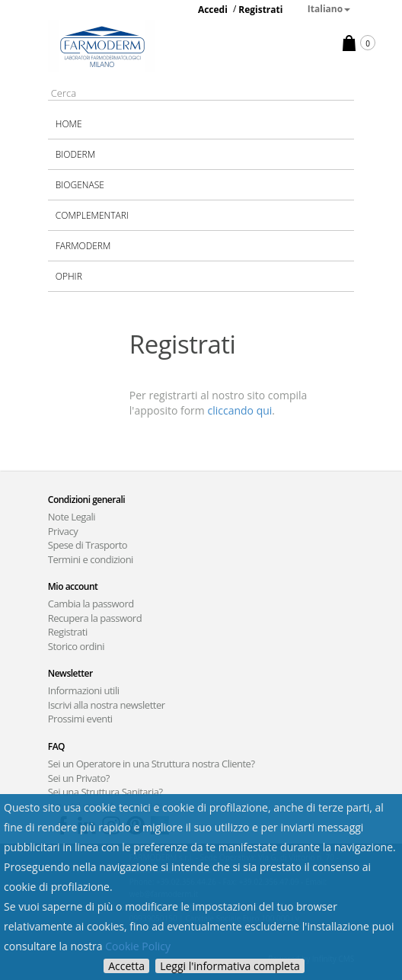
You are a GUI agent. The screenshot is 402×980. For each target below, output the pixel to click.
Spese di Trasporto (88, 545)
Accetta (126, 966)
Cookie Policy (138, 946)
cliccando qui (239, 410)
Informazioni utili (84, 690)
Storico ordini (76, 646)
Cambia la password (91, 604)
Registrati (260, 10)
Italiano (329, 9)
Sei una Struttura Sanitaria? (105, 792)
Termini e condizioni (91, 559)
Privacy (63, 531)
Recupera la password (95, 618)
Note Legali (72, 517)
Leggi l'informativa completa (230, 966)
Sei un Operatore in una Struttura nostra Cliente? (152, 764)
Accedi (213, 10)
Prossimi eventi (80, 719)
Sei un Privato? (79, 778)
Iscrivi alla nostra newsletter (107, 705)
